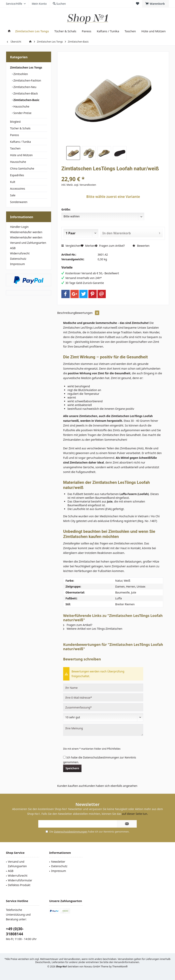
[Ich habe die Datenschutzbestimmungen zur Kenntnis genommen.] (64, 757)
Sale (13, 195)
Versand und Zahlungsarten (28, 243)
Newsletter (58, 862)
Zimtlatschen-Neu (24, 87)
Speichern (72, 768)
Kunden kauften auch (71, 786)
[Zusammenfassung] (103, 707)
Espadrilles (17, 175)
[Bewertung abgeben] (103, 717)
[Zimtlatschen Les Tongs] (32, 31)
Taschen (15, 148)
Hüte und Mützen (21, 155)
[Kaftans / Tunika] (108, 31)
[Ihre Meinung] (103, 730)
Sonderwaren (19, 202)
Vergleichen (71, 246)
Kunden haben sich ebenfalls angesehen (111, 786)
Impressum (17, 264)
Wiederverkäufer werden (26, 232)
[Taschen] (130, 31)
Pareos (15, 135)
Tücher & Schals (20, 128)
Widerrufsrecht (20, 253)
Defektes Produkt (19, 885)
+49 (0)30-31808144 (15, 931)
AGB (13, 248)
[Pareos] (87, 31)
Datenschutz (18, 259)
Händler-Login (19, 227)
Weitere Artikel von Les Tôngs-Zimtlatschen (93, 629)
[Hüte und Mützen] (154, 31)
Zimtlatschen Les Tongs (26, 67)
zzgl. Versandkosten (85, 185)
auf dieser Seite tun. (135, 814)
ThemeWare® (120, 967)
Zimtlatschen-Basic (26, 100)
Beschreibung (66, 313)
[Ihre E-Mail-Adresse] (103, 697)
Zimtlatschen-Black (25, 93)
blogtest (15, 122)
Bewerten (141, 246)
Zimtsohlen (20, 74)
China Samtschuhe (22, 168)
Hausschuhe (21, 106)
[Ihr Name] (103, 688)
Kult (13, 182)
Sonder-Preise (22, 113)
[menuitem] (156, 4)
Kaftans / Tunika (20, 142)
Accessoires (18, 189)
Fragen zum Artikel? (110, 246)
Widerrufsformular (20, 880)
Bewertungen (87, 313)
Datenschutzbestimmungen (101, 757)
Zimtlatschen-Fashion (27, 80)
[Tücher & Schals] (65, 31)
